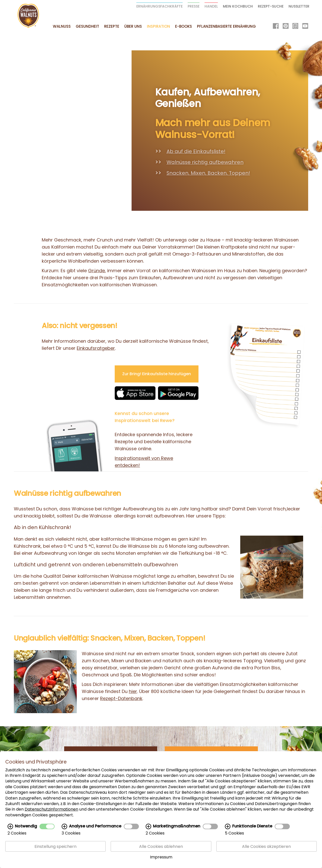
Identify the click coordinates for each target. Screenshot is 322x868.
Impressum (161, 857)
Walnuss (62, 26)
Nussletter (299, 6)
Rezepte (112, 26)
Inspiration (158, 26)
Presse (194, 6)
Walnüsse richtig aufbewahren (205, 162)
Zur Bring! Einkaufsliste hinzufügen (157, 374)
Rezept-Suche (271, 6)
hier (133, 691)
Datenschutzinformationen (51, 809)
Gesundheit (87, 26)
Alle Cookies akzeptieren (266, 846)
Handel (211, 6)
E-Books (184, 26)
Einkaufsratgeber (96, 348)
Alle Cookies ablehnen (161, 846)
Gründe (96, 271)
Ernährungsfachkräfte (159, 6)
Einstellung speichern (55, 846)
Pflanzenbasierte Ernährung (226, 26)
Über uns (133, 26)
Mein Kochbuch (238, 6)
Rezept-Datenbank (121, 698)
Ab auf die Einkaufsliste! (196, 151)
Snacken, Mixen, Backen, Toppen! (208, 173)
